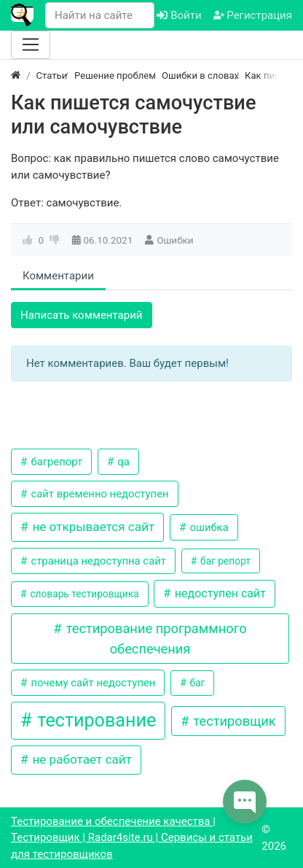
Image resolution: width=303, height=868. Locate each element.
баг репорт (224, 561)
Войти (179, 15)
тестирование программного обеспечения (155, 638)
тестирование (94, 720)
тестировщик (233, 721)
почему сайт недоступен (92, 683)
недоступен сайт (219, 593)
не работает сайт (80, 759)
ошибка (208, 527)
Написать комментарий (82, 315)
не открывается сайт (92, 527)
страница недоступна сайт (97, 561)
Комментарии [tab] (58, 276)
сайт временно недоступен (99, 494)
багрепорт (55, 462)
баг (196, 683)
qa (122, 462)
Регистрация (253, 15)
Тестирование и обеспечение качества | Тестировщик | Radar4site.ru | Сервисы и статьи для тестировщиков (132, 838)
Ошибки (175, 240)
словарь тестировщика (83, 594)
